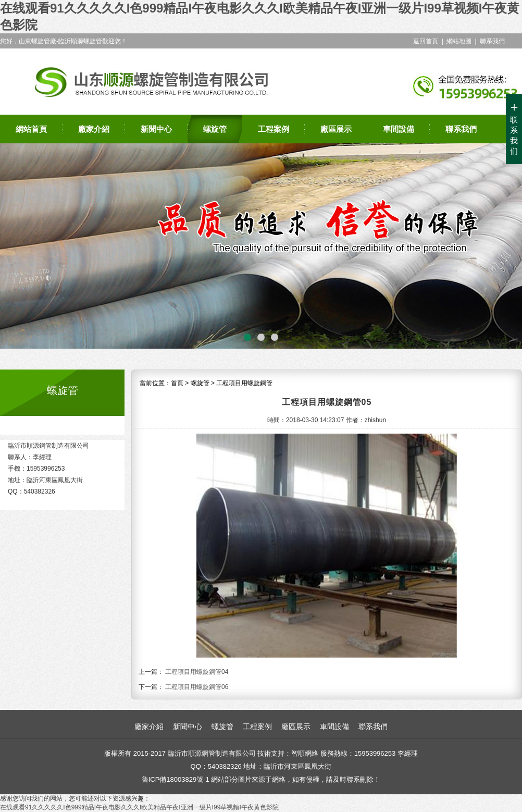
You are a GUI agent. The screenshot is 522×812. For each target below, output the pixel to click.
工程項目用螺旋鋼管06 (197, 687)
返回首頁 (426, 41)
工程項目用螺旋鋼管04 (197, 672)
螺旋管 (215, 129)
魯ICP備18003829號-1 (176, 779)
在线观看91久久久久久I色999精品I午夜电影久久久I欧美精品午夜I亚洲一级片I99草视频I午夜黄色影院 (139, 807)
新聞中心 (156, 129)
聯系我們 (492, 41)
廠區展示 (336, 129)
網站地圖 (459, 41)
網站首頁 (31, 129)
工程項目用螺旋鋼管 (244, 383)
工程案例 (274, 129)
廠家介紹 (94, 129)
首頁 (177, 383)
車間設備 (399, 129)
